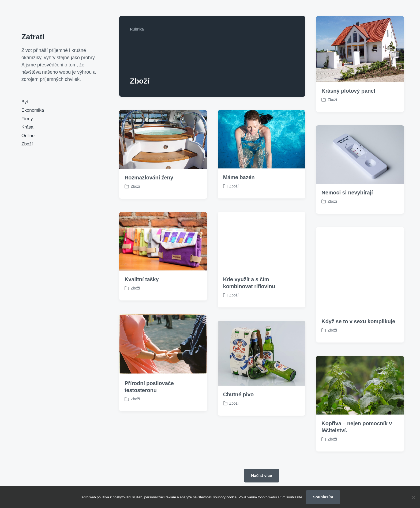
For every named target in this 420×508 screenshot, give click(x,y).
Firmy (27, 119)
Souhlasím (323, 497)
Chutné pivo (238, 423)
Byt (25, 102)
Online (28, 136)
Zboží (27, 144)
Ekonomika (33, 110)
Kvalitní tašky (142, 307)
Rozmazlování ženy (149, 178)
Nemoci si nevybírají (347, 193)
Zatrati (33, 37)
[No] (413, 497)
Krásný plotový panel (348, 91)
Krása (27, 127)
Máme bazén (239, 177)
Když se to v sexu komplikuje (358, 350)
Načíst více (261, 475)
